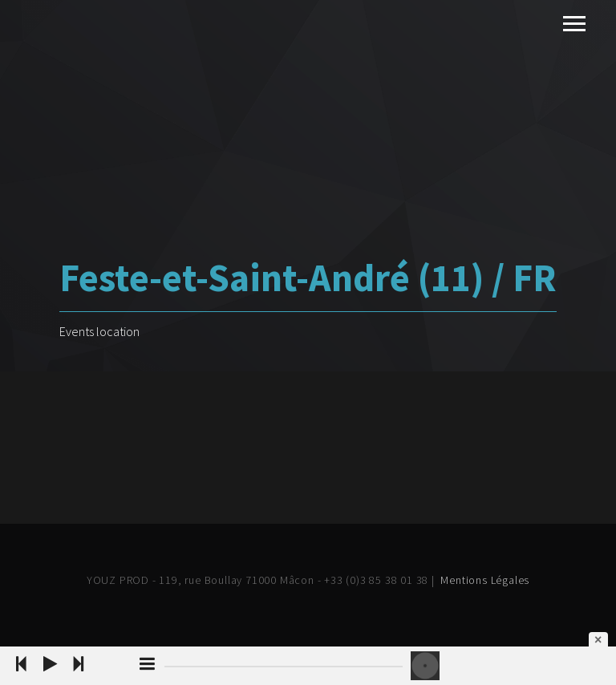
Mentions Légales (485, 580)
